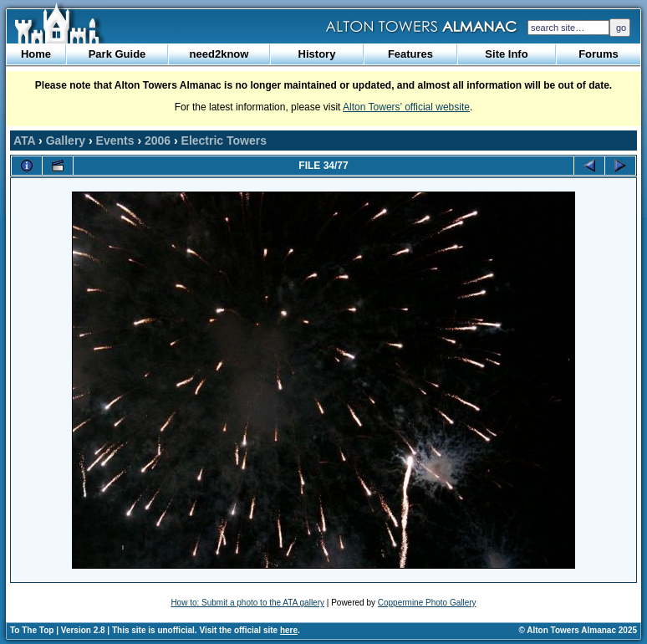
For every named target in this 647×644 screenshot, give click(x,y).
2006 (158, 141)
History (317, 54)
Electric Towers (224, 141)
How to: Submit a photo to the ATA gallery (247, 603)
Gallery (66, 141)
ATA (24, 141)
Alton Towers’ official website (406, 107)
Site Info (506, 54)
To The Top (32, 630)
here (289, 630)
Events (115, 141)
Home (36, 54)
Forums (599, 54)
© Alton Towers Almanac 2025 (578, 630)
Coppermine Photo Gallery (427, 603)
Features (410, 54)
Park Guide (117, 54)
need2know (219, 54)
